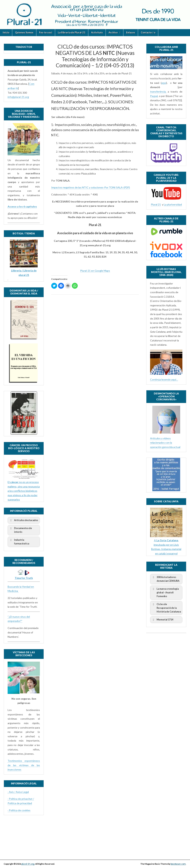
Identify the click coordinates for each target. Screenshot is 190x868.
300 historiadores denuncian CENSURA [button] (166, 579)
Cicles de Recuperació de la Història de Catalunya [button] (166, 608)
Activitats (97, 32)
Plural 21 (156, 204)
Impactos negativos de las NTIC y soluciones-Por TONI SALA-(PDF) (91, 187)
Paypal (154, 96)
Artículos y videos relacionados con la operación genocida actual (165, 443)
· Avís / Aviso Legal (18, 792)
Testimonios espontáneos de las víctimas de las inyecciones (24, 765)
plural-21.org (28, 864)
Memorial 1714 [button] (162, 620)
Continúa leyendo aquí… (164, 379)
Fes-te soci (46, 32)
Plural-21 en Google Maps (95, 271)
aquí (164, 83)
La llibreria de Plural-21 (72, 32)
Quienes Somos (24, 32)
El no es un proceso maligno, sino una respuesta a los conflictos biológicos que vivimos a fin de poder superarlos (24, 491)
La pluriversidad (173, 204)
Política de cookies (20, 810)
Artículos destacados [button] (24, 520)
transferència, (158, 92)
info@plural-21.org (18, 97)
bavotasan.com (178, 864)
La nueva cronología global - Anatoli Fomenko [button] (165, 592)
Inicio (6, 32)
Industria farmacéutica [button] (19, 542)
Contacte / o (148, 32)
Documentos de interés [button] (21, 530)
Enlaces (131, 32)
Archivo (113, 32)
